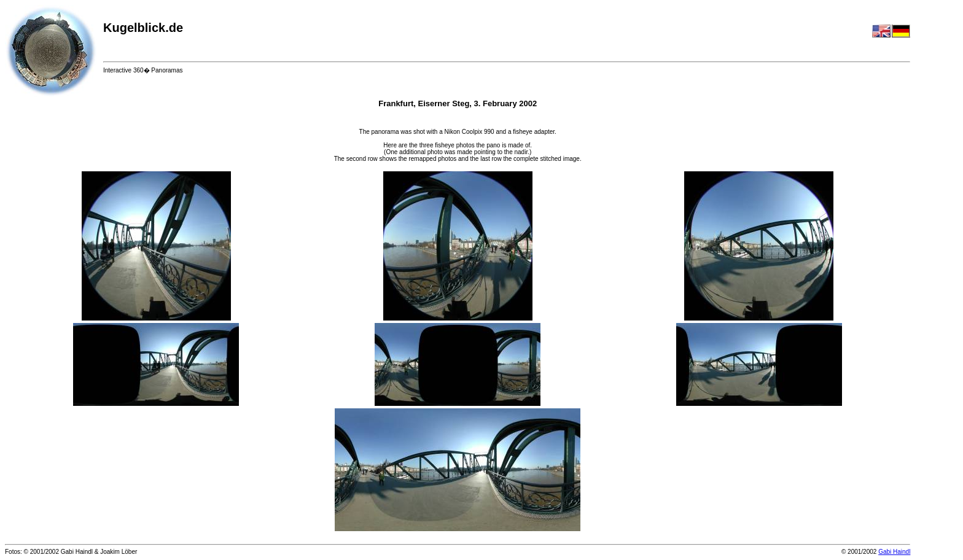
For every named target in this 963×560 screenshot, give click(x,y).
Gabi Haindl (894, 552)
